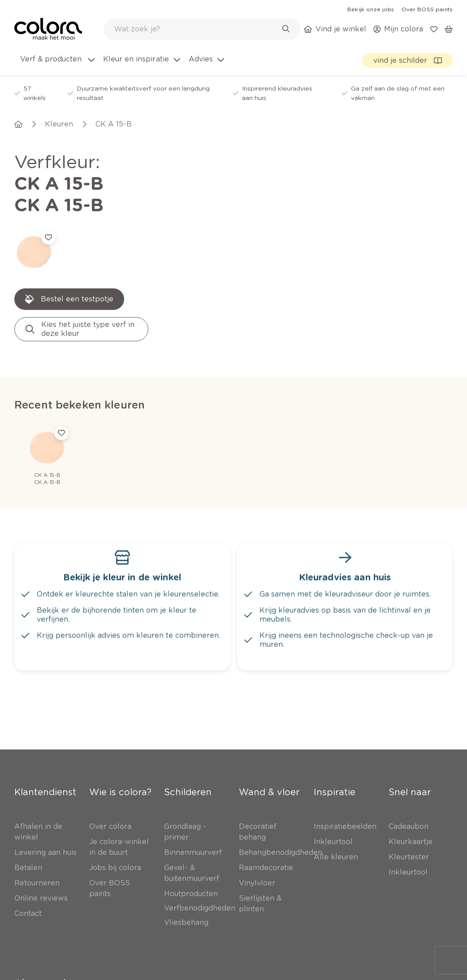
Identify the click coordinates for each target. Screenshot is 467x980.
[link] (371, 9)
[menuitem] (57, 65)
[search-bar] (196, 29)
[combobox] (202, 29)
